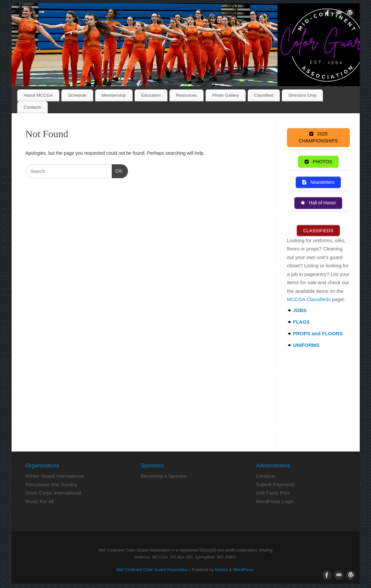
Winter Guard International (55, 477)
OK (117, 170)
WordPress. (244, 571)
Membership (114, 95)
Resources (187, 95)
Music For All (40, 502)
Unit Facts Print (273, 494)
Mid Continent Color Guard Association (152, 571)
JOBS (300, 311)
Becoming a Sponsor (164, 477)
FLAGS (302, 323)
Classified (264, 95)
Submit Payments (276, 485)
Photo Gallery (226, 95)
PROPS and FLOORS (318, 334)
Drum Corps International (53, 494)
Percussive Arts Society (52, 485)
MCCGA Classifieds (309, 300)
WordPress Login (275, 502)
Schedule (77, 95)
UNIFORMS (306, 346)
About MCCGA (38, 95)
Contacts (32, 107)
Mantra (221, 571)
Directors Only (302, 95)
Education (151, 95)
